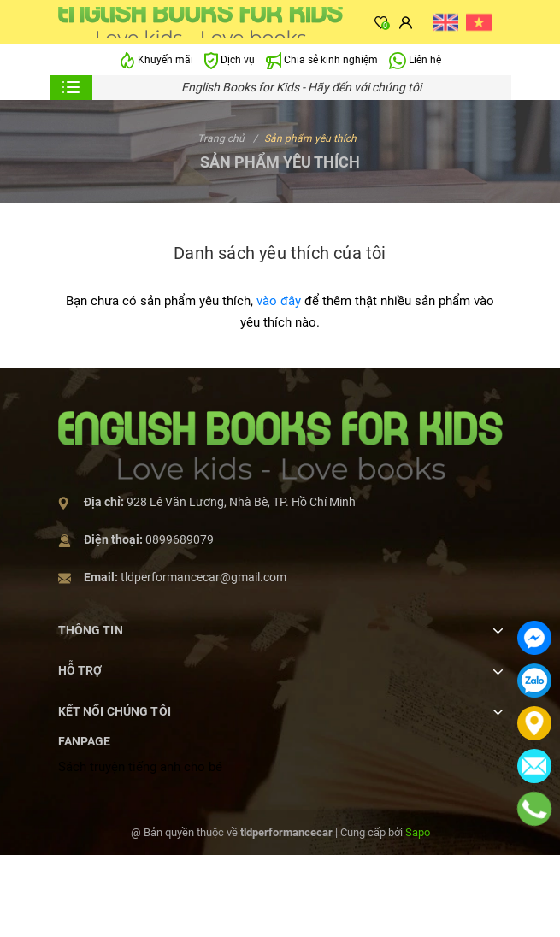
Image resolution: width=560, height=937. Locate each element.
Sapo (418, 832)
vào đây (279, 301)
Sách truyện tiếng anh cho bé (140, 767)
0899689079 (180, 539)
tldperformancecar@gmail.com (203, 577)
